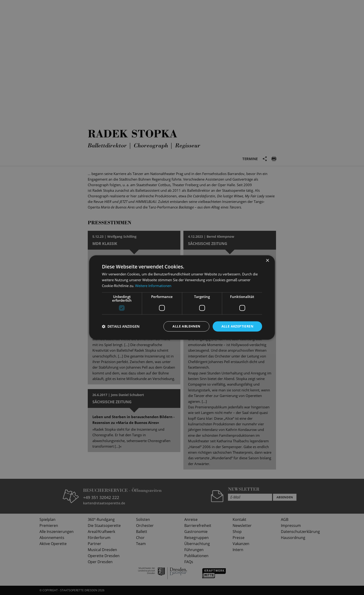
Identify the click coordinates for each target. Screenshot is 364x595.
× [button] (267, 261)
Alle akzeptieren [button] (237, 326)
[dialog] (182, 297)
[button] (121, 326)
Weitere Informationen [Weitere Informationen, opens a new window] (153, 286)
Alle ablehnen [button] (186, 326)
